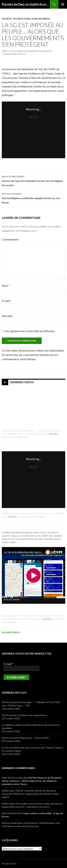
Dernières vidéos (22, 382)
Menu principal (63, 4)
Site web (7, 316)
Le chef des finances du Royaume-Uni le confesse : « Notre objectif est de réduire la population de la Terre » (32, 781)
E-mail (7, 301)
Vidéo (5, 51)
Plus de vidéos (12, 632)
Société (7, 19)
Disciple (35, 51)
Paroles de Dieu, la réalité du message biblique (26, 4)
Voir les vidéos (41, 19)
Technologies (21, 19)
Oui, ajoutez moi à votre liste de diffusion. (28, 331)
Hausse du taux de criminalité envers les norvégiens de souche (33, 181)
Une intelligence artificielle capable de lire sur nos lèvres (33, 198)
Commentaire (10, 239)
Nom (6, 286)
